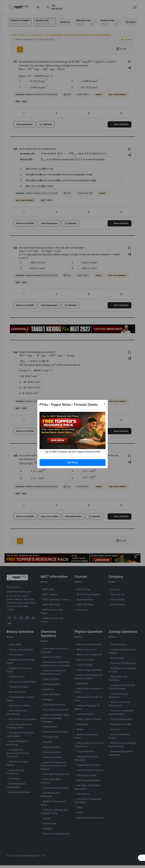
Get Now (72, 463)
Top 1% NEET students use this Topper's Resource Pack (72, 452)
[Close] (105, 404)
